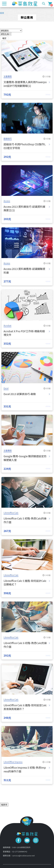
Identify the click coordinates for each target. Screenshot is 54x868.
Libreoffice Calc (11, 513)
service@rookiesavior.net (23, 856)
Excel (6, 388)
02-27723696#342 (20, 852)
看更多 (4, 805)
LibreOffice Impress (13, 762)
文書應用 (8, 76)
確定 (4, 38)
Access (7, 201)
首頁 (2, 13)
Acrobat (7, 325)
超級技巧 (8, 139)
